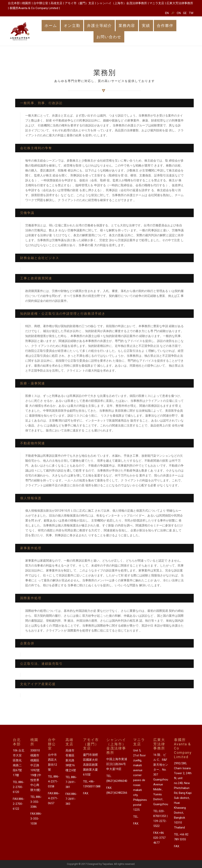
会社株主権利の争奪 (36, 148)
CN (179, 13)
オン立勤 (72, 26)
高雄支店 (56, 3)
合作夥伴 (165, 26)
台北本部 (14, 3)
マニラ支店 (157, 3)
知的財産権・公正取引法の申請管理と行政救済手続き (63, 314)
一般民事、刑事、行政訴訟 (41, 103)
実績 (146, 26)
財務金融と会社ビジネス (40, 258)
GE (185, 13)
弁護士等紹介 (99, 26)
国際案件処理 (31, 598)
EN (167, 13)
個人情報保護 (31, 498)
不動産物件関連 (33, 443)
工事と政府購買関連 (36, 278)
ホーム (51, 26)
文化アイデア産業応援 (38, 684)
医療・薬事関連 (33, 383)
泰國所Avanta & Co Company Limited (34, 8)
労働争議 (27, 213)
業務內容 (127, 26)
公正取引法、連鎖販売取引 (41, 664)
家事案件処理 (31, 548)
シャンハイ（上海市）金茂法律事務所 (122, 3)
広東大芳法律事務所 (180, 3)
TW (191, 13)
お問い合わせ (109, 37)
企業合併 (27, 643)
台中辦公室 (41, 3)
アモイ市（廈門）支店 (79, 3)
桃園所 (27, 3)
